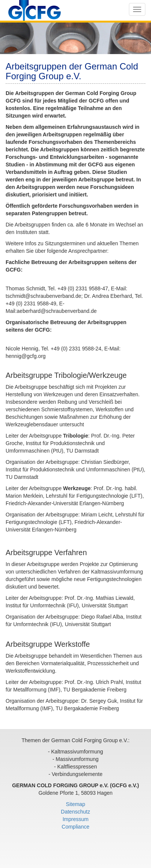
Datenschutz (76, 812)
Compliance (76, 827)
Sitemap (75, 804)
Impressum (75, 819)
